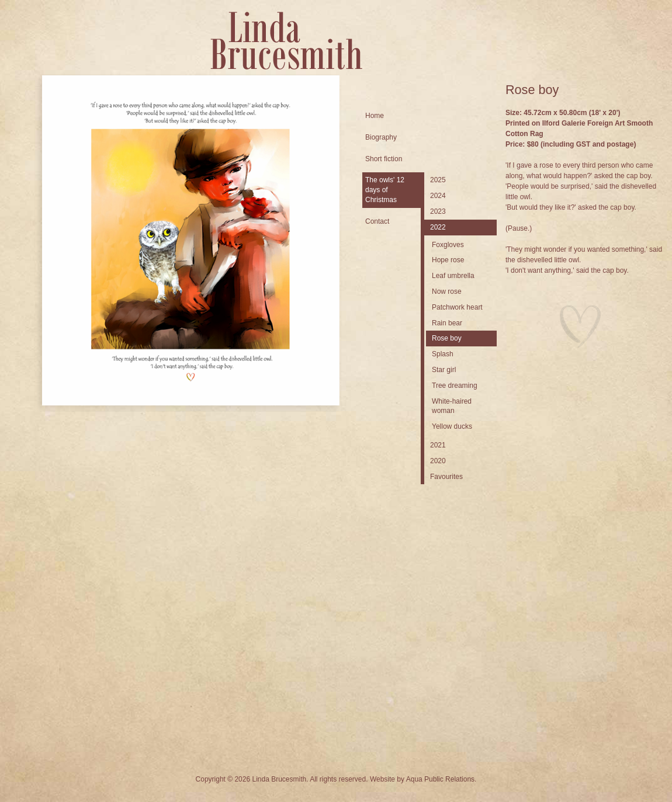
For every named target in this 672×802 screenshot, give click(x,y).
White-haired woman (452, 406)
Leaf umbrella (453, 276)
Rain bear (447, 323)
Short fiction (384, 159)
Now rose (447, 291)
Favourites (446, 477)
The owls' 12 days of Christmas (385, 190)
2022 (438, 227)
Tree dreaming (455, 386)
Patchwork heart (457, 307)
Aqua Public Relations (440, 779)
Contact (377, 221)
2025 (438, 180)
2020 (438, 461)
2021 (438, 445)
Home (375, 116)
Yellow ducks (452, 426)
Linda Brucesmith (286, 41)
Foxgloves (448, 245)
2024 (438, 196)
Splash (443, 354)
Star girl (444, 370)
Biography (381, 137)
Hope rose (448, 260)
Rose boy (447, 338)
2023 (438, 211)
